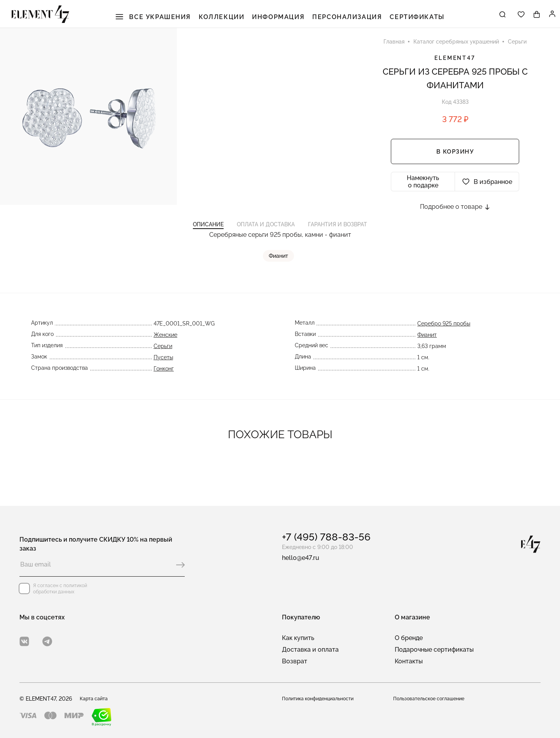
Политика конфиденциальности (323, 699)
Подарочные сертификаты (434, 650)
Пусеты (163, 377)
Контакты (409, 661)
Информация (281, 19)
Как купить (298, 638)
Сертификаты (409, 19)
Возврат (295, 661)
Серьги (163, 366)
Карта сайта (96, 699)
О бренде (409, 638)
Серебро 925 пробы (444, 343)
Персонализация (345, 19)
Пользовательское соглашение (434, 699)
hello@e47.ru (301, 558)
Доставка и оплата (310, 650)
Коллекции (228, 19)
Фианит (280, 275)
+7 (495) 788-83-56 (326, 537)
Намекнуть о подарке (423, 191)
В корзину (455, 161)
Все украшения (164, 19)
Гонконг (164, 388)
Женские (165, 354)
